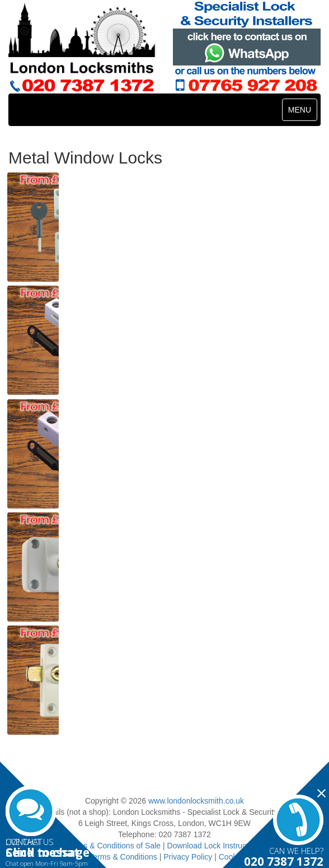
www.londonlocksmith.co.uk (196, 801)
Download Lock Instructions (215, 846)
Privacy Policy (188, 857)
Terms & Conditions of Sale (113, 846)
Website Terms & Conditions (108, 857)
